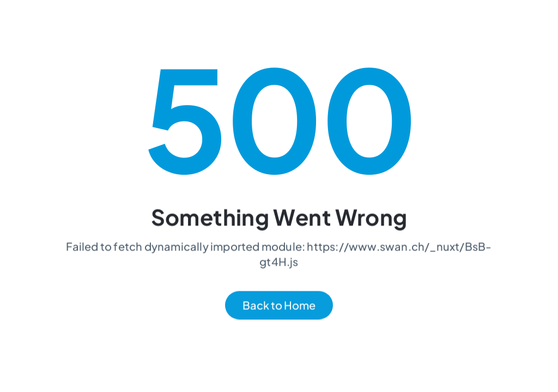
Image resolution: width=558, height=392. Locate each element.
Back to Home (279, 306)
